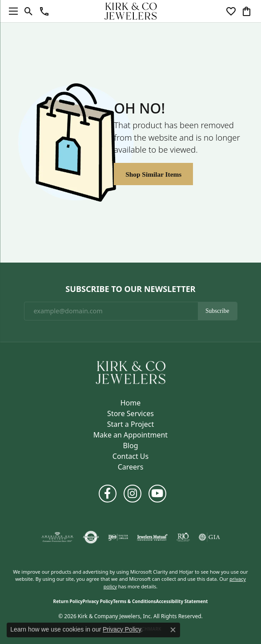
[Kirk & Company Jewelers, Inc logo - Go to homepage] (131, 11)
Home (131, 403)
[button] (29, 11)
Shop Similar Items (153, 174)
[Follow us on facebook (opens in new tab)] (108, 494)
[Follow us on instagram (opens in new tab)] (133, 494)
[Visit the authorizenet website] (91, 537)
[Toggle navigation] (11, 11)
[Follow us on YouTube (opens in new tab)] (157, 494)
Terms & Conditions (135, 601)
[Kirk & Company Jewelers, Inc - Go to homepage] (131, 372)
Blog (130, 446)
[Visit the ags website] (57, 537)
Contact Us (130, 456)
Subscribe (217, 311)
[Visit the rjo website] (183, 537)
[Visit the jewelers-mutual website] (152, 537)
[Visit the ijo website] (118, 537)
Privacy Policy (98, 601)
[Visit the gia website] (209, 537)
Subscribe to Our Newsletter (130, 289)
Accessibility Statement (182, 601)
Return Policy (68, 601)
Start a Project (130, 424)
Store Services (130, 413)
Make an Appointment (130, 435)
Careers (131, 467)
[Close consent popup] (173, 630)
